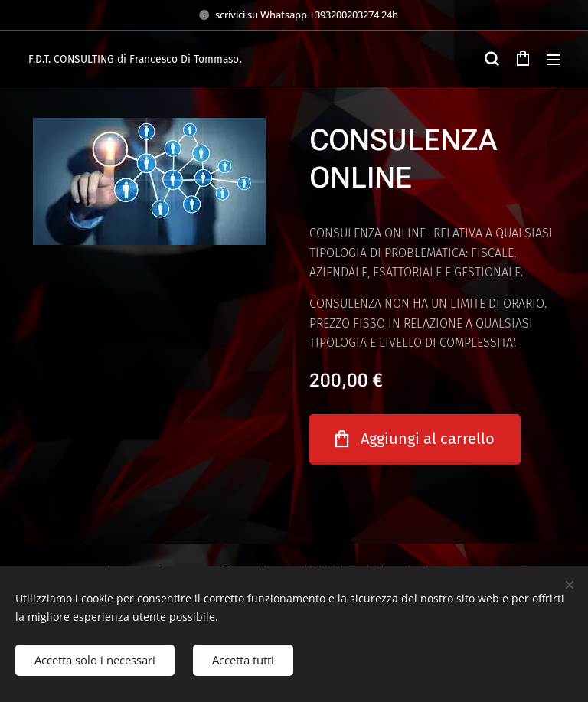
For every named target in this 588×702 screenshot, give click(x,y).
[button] (492, 59)
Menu (554, 60)
